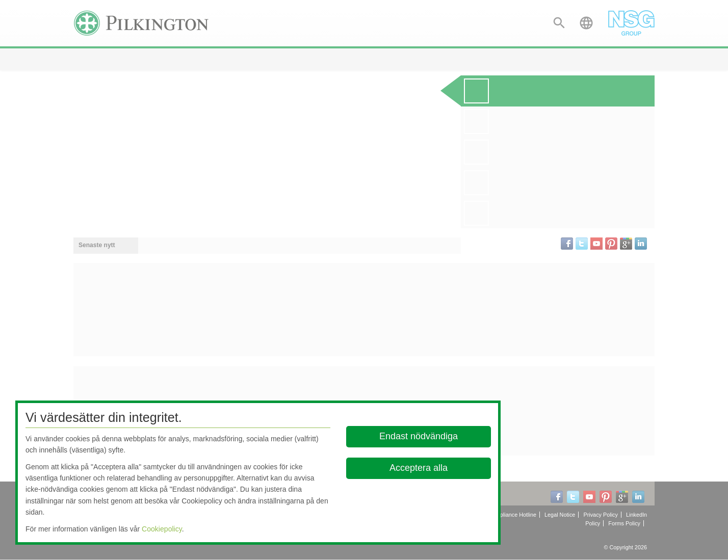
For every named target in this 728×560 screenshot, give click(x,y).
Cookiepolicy (162, 529)
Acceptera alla (419, 468)
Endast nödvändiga (419, 436)
